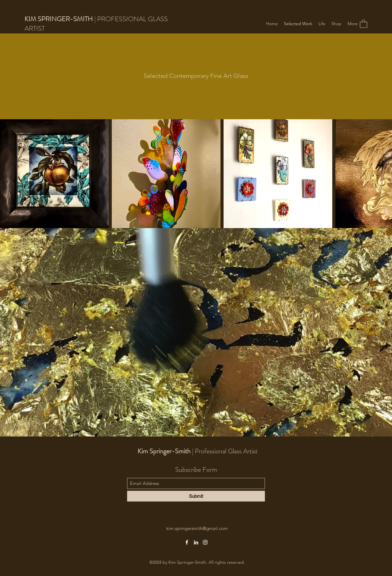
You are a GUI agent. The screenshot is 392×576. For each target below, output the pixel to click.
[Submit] (196, 496)
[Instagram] (205, 542)
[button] (364, 23)
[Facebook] (187, 542)
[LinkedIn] (196, 542)
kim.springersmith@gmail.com (197, 528)
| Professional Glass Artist (198, 451)
